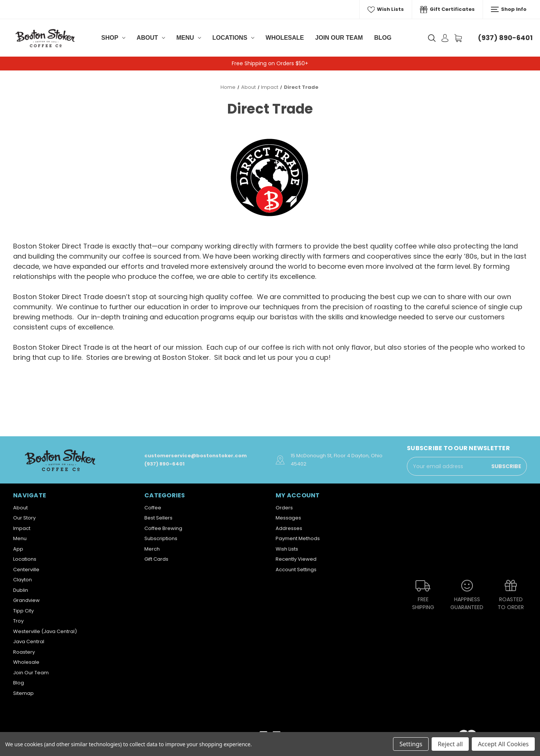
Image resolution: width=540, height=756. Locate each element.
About (151, 38)
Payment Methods (298, 538)
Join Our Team (339, 38)
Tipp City (23, 611)
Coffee (153, 508)
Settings (411, 744)
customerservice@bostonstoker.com (196, 456)
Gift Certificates (447, 9)
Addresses (289, 528)
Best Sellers (158, 518)
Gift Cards (156, 559)
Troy (18, 621)
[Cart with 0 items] (458, 38)
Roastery (24, 652)
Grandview (26, 600)
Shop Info (509, 9)
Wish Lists (386, 9)
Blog (383, 38)
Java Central (29, 641)
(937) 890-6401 (505, 38)
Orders (284, 508)
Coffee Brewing (163, 528)
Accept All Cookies (503, 744)
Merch (152, 549)
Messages (288, 518)
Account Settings (296, 570)
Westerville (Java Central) (45, 631)
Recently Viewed (296, 559)
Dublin (21, 590)
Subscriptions (161, 538)
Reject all (450, 744)
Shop (113, 38)
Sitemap (23, 693)
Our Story (24, 518)
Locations (233, 38)
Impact (22, 528)
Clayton (22, 580)
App (18, 549)
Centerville (26, 570)
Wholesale (285, 38)
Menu (189, 38)
